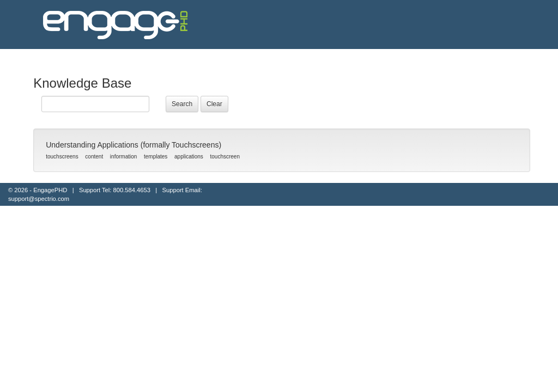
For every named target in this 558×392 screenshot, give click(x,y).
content (94, 157)
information (123, 157)
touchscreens (62, 157)
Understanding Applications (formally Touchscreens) (134, 145)
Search (182, 104)
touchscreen (225, 157)
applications (189, 157)
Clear (214, 104)
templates (156, 157)
